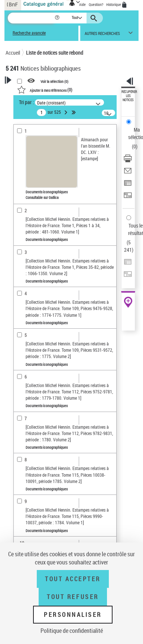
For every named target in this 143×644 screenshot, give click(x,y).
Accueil (13, 53)
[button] (58, 18)
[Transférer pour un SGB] (128, 198)
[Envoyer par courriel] (128, 173)
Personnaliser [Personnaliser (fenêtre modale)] (73, 615)
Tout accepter (73, 579)
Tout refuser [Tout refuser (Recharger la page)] (73, 597)
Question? (96, 4)
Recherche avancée (29, 33)
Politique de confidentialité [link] (72, 631)
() (45, 90)
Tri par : (26, 102)
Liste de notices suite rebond (55, 53)
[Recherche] (31, 18)
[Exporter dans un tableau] (128, 185)
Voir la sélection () (54, 81)
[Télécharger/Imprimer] (128, 161)
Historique (114, 4)
